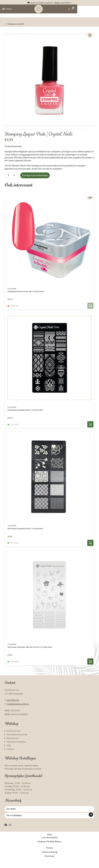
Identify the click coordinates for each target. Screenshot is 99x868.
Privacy (49, 857)
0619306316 (13, 705)
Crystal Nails (12, 293)
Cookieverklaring (49, 861)
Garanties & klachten (16, 746)
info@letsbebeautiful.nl (18, 708)
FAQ (9, 750)
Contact (10, 753)
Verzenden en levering (17, 739)
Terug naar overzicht (14, 27)
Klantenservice (14, 735)
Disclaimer (50, 865)
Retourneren (13, 743)
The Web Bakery (54, 851)
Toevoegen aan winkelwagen (35, 180)
